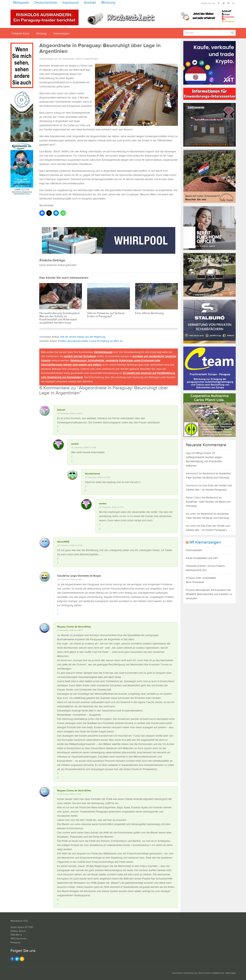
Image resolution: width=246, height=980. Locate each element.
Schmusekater (194, 550)
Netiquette (21, 3)
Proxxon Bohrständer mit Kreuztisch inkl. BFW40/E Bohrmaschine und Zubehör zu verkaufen (209, 594)
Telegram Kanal (20, 34)
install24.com (218, 973)
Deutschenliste (46, 3)
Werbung (108, 3)
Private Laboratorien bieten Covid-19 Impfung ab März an (90, 341)
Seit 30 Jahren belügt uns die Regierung (83, 337)
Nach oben (231, 973)
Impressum (71, 3)
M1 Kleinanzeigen (205, 542)
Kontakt (90, 3)
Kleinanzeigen (61, 34)
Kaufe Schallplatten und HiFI (202, 558)
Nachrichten (92, 59)
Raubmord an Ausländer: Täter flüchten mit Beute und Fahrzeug (208, 502)
